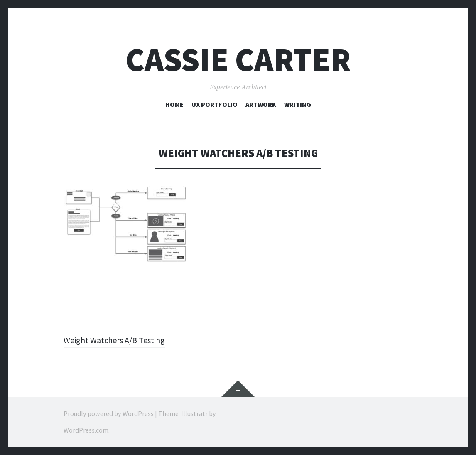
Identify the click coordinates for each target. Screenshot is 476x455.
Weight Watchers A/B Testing (118, 340)
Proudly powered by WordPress (109, 413)
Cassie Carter (238, 60)
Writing (298, 104)
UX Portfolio (215, 104)
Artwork (261, 104)
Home (174, 104)
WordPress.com (86, 430)
